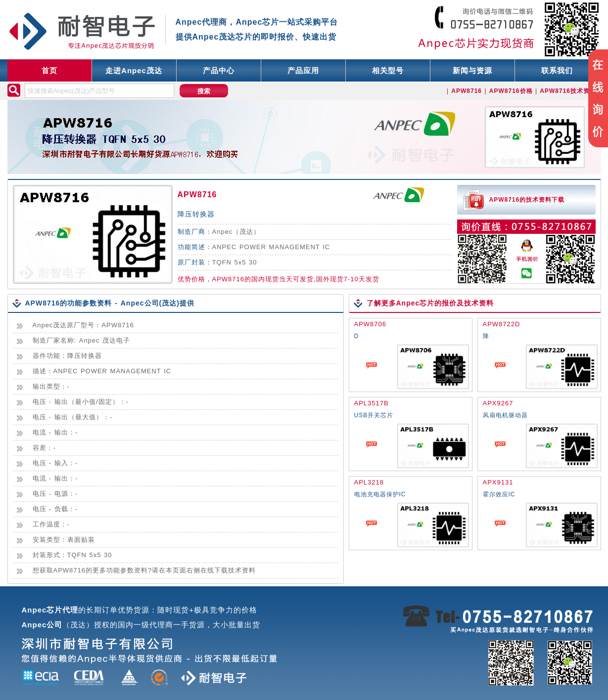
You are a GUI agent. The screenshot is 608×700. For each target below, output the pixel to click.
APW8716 (197, 195)
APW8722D (502, 324)
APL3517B (372, 403)
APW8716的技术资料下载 (527, 200)
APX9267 (498, 403)
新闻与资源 (472, 70)
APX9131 (498, 482)
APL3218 (369, 482)
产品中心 (219, 70)
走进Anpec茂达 (134, 70)
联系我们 (557, 70)
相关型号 (388, 70)
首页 (49, 70)
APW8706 (371, 324)
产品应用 (303, 70)
